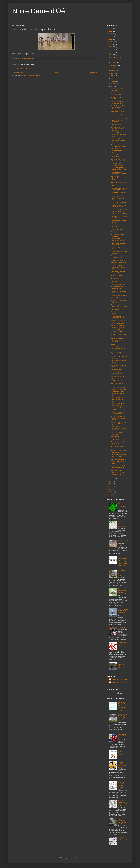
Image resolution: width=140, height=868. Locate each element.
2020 (111, 42)
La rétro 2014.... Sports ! (118, 439)
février (113, 84)
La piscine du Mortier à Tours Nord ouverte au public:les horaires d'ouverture (123, 707)
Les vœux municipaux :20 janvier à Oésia (118, 456)
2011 (111, 486)
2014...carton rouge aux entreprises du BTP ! (118, 404)
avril (112, 78)
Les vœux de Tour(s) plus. (118, 260)
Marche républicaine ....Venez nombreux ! (118, 331)
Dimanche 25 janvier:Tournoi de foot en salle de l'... (119, 178)
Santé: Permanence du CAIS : (122, 753)
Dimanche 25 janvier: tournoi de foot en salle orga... (118, 135)
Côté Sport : (122, 628)
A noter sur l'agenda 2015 (118, 459)
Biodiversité (114, 344)
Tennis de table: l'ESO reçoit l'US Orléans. (117, 240)
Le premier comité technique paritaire (117, 164)
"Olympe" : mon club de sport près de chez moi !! (123, 612)
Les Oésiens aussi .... (117, 369)
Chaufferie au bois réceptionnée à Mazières (119, 173)
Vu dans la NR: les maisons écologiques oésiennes (119, 210)
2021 (111, 39)
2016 (111, 52)
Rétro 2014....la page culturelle (117, 433)
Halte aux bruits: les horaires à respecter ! (121, 524)
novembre (114, 60)
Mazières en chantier (117, 229)
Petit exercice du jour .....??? (123, 838)
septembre (114, 65)
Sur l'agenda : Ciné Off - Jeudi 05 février (118, 94)
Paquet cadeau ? (116, 437)
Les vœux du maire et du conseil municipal (118, 206)
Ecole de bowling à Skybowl (119, 295)
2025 (111, 28)
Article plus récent (18, 72)
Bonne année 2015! (117, 470)
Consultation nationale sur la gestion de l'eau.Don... (119, 160)
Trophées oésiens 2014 (118, 125)
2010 (111, 489)
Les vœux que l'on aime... (118, 320)
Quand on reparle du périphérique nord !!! (122, 822)
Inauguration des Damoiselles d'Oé (122, 573)
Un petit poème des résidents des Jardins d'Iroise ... (118, 280)
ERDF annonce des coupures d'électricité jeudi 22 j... (118, 267)
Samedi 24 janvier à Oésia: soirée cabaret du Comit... (119, 184)
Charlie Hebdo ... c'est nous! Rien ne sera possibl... (117, 393)
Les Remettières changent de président (119, 222)
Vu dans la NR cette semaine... (117, 89)
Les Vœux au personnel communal (118, 272)
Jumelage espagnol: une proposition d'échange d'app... (118, 418)
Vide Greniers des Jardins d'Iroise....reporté (123, 645)
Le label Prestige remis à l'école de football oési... (119, 169)
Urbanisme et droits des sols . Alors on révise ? (123, 785)
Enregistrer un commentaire (24, 68)
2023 (111, 34)
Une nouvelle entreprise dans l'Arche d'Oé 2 (118, 443)
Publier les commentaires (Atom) (31, 75)
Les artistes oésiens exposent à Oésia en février (118, 198)
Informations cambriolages (119, 263)
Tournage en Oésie (116, 276)
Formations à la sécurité (118, 284)
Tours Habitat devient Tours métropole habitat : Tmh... (123, 591)
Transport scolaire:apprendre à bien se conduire (123, 765)
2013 (111, 481)
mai (112, 76)
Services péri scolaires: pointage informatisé (118, 348)
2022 (111, 36)
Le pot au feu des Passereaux (116, 248)
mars (113, 81)
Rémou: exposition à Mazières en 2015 (117, 102)
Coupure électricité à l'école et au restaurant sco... (119, 193)
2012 (111, 484)
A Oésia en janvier (116, 381)
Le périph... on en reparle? (119, 214)
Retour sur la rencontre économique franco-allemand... (118, 129)
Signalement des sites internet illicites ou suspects (117, 340)
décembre (114, 57)
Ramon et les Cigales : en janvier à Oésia (118, 377)
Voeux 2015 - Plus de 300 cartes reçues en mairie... (119, 115)
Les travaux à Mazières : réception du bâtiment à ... (119, 141)
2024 (111, 31)
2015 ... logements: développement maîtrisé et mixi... (119, 428)
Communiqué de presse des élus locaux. (118, 373)
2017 (111, 50)
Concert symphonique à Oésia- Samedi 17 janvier (119, 306)
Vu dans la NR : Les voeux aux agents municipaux (119, 146)
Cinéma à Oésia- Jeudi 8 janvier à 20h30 (118, 423)
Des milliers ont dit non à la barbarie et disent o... (119, 326)
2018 (111, 47)
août (112, 68)
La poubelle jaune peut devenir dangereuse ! (118, 317)
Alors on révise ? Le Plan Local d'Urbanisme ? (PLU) (123, 803)
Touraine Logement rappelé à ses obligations (119, 335)
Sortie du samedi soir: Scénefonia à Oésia (117, 257)
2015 (111, 55)
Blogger (78, 858)
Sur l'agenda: (115, 232)
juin (112, 73)
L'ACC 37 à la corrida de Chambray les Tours (118, 467)
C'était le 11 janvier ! (117, 298)
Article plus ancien (94, 72)
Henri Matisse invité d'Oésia (122, 735)
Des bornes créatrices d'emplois (117, 447)
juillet (113, 70)
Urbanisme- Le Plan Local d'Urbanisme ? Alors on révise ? (123, 718)
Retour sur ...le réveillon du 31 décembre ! (119, 451)
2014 (111, 479)
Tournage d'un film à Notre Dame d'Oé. (119, 301)
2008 (111, 494)
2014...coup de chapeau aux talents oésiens (118, 413)
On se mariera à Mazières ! (119, 203)
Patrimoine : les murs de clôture (123, 541)
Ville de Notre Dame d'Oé (119, 682)
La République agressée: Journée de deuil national (119, 388)
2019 (111, 44)
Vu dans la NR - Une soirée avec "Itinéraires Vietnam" (119, 120)
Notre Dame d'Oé (39, 11)
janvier (113, 86)
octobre (113, 63)
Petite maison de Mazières (119, 112)
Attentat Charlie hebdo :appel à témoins (117, 384)
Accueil (56, 72)
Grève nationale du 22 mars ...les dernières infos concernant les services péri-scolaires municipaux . (118, 562)
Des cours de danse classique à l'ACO (117, 288)
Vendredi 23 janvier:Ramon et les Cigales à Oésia (119, 189)
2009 (111, 492)
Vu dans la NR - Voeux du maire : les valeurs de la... (118, 107)
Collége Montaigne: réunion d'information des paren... (119, 399)
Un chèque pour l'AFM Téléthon (117, 235)
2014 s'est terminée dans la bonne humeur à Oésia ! (119, 474)
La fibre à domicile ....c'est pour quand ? (122, 506)
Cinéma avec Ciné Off (117, 323)
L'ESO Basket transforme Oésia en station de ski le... (118, 151)
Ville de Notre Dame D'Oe (119, 679)
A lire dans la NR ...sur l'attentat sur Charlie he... (119, 353)
